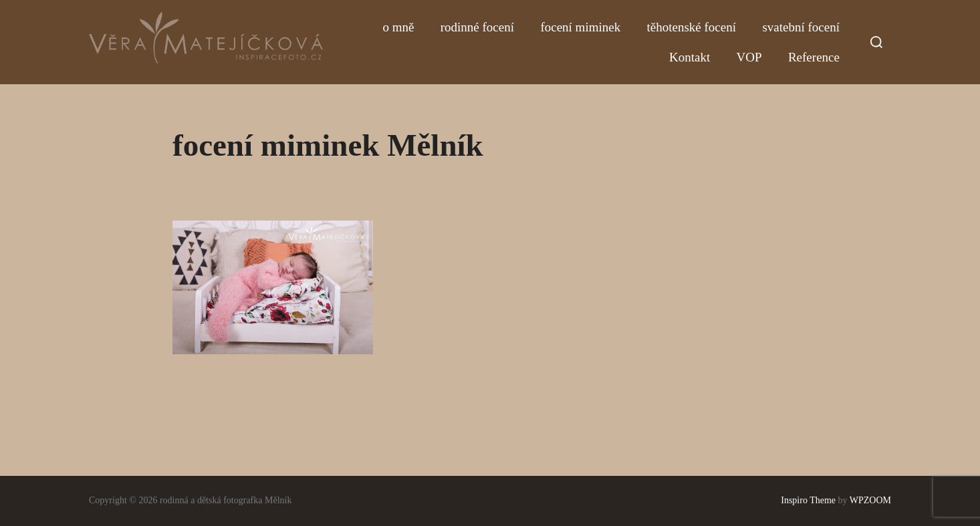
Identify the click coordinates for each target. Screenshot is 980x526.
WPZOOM (870, 500)
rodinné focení (477, 27)
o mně (398, 27)
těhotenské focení (692, 27)
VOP (749, 57)
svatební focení (801, 27)
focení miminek (580, 27)
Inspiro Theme (808, 500)
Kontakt (690, 57)
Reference (814, 57)
